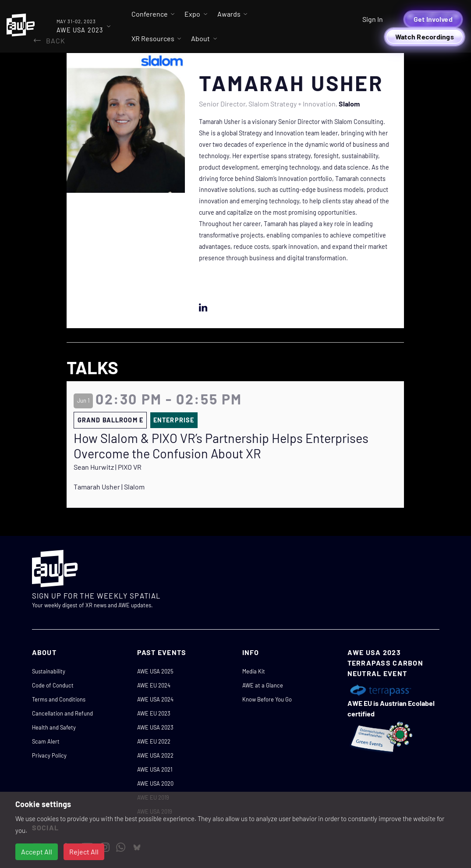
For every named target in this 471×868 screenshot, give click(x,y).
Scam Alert (46, 741)
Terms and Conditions (59, 699)
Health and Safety (54, 727)
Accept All (37, 852)
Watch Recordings (425, 37)
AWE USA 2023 (155, 727)
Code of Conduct (53, 685)
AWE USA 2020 (155, 783)
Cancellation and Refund (62, 713)
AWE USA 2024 (155, 699)
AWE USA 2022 (155, 755)
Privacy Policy (49, 755)
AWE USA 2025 (155, 671)
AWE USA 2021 (155, 769)
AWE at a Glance (263, 685)
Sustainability (49, 671)
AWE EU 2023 (154, 713)
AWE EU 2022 (154, 741)
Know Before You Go (267, 699)
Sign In (373, 19)
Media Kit (254, 671)
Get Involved (433, 19)
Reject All (84, 852)
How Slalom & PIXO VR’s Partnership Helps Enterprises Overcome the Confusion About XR (221, 446)
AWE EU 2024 (154, 685)
